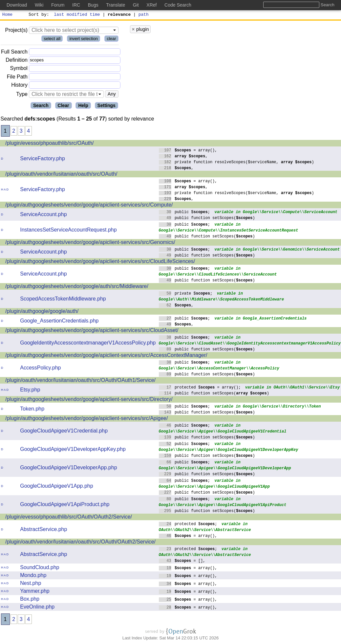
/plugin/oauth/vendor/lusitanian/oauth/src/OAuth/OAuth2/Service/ (80, 543)
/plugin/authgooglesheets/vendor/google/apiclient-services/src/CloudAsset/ (92, 331)
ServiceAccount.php (43, 215)
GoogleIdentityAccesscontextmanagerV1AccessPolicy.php (88, 344)
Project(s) (16, 31)
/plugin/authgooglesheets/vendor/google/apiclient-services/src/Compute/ (89, 206)
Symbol (19, 69)
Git (136, 5)
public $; (185, 213)
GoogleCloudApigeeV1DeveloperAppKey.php (73, 450)
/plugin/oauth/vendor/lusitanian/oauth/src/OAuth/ (61, 175)
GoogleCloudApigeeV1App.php (56, 487)
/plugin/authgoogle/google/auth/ (42, 312)
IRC (76, 5)
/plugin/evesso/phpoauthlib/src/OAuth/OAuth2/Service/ (69, 518)
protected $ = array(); (200, 388)
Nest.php (31, 584)
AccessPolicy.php (40, 369)
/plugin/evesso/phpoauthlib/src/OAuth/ (50, 144)
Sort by (38, 15)
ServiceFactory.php (43, 159)
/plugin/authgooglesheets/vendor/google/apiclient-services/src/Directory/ (89, 400)
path (144, 15)
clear (111, 40)
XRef (151, 5)
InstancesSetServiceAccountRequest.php (68, 231)
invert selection (84, 40)
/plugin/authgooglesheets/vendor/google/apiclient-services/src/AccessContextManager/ (106, 356)
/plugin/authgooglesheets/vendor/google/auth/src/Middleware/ (77, 287)
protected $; (188, 525)
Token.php (32, 410)
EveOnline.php (37, 608)
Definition (17, 61)
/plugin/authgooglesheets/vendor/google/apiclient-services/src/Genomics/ (90, 243)
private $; (186, 294)
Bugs (93, 5)
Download (17, 5)
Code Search (178, 5)
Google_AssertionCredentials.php (59, 322)
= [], (182, 561)
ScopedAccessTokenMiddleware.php (63, 300)
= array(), (188, 151)
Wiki (39, 5)
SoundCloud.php (40, 568)
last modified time (77, 15)
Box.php (30, 600)
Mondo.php (33, 576)
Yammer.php (35, 592)
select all (52, 40)
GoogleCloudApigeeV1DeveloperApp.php (68, 468)
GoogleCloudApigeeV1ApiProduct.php (65, 505)
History (19, 86)
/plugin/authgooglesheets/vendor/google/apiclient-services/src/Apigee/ (86, 419)
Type (22, 95)
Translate (116, 5)
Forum (58, 5)
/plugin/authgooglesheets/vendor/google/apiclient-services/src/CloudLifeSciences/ (100, 262)
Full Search (14, 53)
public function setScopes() (207, 219)
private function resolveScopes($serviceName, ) (237, 163)
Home (7, 15)
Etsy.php (30, 391)
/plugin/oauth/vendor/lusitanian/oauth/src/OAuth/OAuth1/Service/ (80, 381)
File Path (17, 78)
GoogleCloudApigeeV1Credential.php (64, 432)
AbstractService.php (43, 530)
